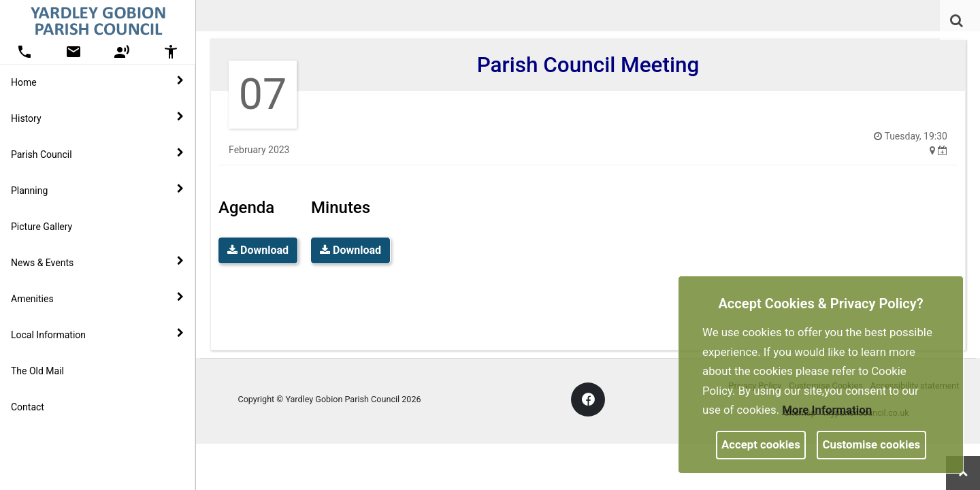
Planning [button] (97, 190)
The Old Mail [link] (37, 371)
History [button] (97, 118)
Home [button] (97, 82)
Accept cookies (761, 444)
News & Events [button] (97, 262)
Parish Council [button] (97, 154)
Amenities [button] (97, 298)
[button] (958, 22)
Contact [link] (28, 407)
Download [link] (258, 250)
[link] (957, 20)
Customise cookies (872, 444)
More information (827, 410)
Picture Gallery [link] (42, 227)
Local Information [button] (97, 334)
